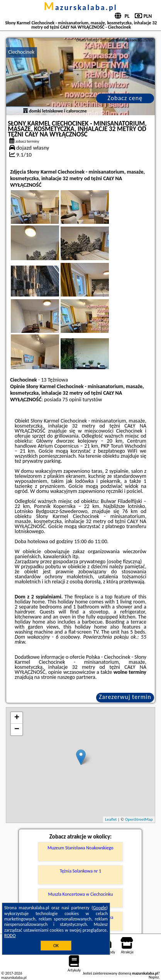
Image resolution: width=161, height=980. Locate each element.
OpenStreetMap (139, 819)
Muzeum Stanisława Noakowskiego (80, 848)
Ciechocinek (21, 52)
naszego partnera (76, 677)
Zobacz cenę (125, 98)
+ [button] (17, 718)
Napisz (154, 977)
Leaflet (111, 819)
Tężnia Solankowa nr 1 (80, 871)
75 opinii (72, 400)
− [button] (17, 729)
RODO (10, 936)
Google (100, 908)
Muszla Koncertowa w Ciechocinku (81, 894)
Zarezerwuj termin (125, 697)
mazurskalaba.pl (80, 7)
